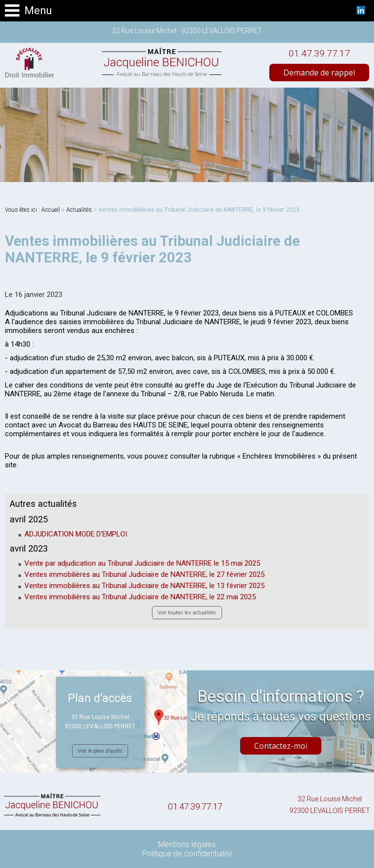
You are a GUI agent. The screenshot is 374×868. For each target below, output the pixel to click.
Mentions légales (187, 844)
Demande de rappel (319, 73)
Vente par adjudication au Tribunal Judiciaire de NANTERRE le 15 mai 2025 (142, 563)
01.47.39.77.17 (319, 53)
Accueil (51, 210)
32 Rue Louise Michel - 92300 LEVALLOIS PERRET (187, 31)
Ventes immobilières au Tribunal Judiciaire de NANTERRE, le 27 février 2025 (144, 574)
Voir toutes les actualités (187, 613)
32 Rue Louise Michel (330, 806)
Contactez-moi (281, 746)
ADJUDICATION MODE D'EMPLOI (76, 534)
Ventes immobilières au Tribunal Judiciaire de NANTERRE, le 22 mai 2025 (140, 597)
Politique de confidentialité (187, 854)
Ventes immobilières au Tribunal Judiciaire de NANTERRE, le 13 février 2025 (144, 586)
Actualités (79, 210)
